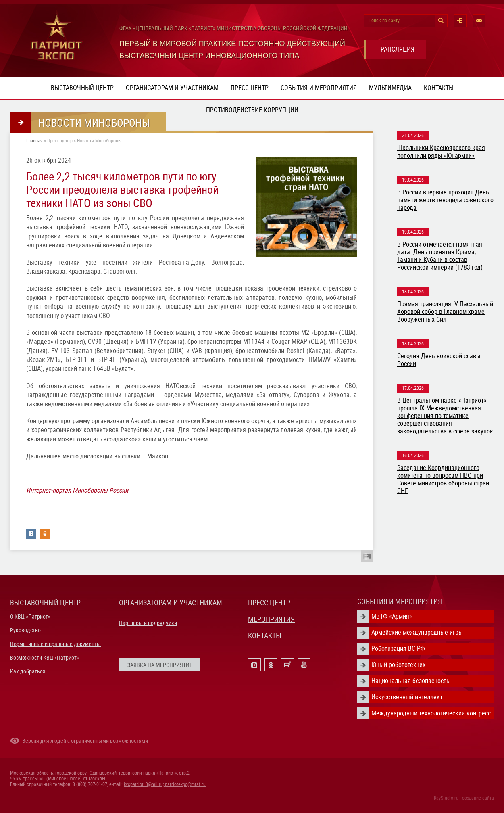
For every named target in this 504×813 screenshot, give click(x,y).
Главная (34, 141)
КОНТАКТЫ (265, 636)
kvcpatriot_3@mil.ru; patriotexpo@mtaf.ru (165, 784)
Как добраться (28, 671)
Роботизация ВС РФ (398, 649)
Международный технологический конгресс (431, 713)
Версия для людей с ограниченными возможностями (85, 741)
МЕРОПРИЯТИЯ (271, 619)
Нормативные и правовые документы (55, 644)
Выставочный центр (82, 88)
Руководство (25, 630)
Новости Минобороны (99, 141)
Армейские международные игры (417, 632)
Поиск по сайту (384, 21)
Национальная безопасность (410, 681)
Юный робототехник (399, 665)
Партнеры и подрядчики (148, 623)
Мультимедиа (390, 88)
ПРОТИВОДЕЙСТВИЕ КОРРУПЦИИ (252, 110)
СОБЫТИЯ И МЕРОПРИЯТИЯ (400, 601)
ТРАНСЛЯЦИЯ (396, 49)
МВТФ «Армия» (392, 616)
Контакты (439, 88)
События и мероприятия (319, 88)
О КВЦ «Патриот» (30, 617)
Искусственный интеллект (407, 697)
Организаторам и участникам (172, 88)
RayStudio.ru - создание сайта (464, 798)
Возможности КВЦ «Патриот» (45, 658)
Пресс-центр (250, 88)
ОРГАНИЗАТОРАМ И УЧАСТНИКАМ (171, 603)
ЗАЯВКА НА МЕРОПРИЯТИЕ (160, 665)
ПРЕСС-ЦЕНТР (269, 603)
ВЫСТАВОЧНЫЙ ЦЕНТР (45, 603)
